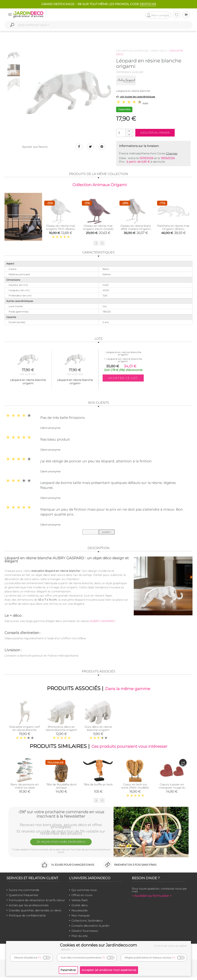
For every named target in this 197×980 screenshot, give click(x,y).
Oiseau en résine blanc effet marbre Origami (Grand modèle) (136, 230)
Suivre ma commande (24, 892)
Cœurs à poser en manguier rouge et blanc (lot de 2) (172, 790)
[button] (129, 131)
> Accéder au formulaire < (152, 898)
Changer (172, 153)
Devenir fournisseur (85, 933)
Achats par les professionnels (29, 908)
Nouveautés (80, 913)
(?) (39, 958)
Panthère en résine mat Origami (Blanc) (173, 228)
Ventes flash (80, 903)
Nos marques (81, 918)
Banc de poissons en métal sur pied (25, 789)
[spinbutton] (124, 133)
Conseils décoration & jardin (90, 928)
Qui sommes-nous (84, 892)
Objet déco (159, 51)
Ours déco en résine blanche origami (98, 730)
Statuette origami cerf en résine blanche (25, 730)
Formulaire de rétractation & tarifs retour (37, 903)
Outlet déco (80, 908)
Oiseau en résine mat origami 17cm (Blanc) (61, 228)
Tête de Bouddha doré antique (61, 789)
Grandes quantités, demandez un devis (35, 913)
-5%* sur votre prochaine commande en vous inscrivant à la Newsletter (61, 816)
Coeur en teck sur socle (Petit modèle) (135, 789)
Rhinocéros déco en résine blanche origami (61, 730)
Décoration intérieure (132, 51)
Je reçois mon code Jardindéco (61, 845)
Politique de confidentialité (27, 918)
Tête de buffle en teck (98, 787)
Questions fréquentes (23, 897)
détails (68, 949)
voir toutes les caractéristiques (136, 97)
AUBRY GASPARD (102, 622)
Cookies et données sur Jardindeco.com (98, 945)
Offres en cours (82, 897)
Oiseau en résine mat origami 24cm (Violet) (98, 228)
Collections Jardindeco (87, 923)
